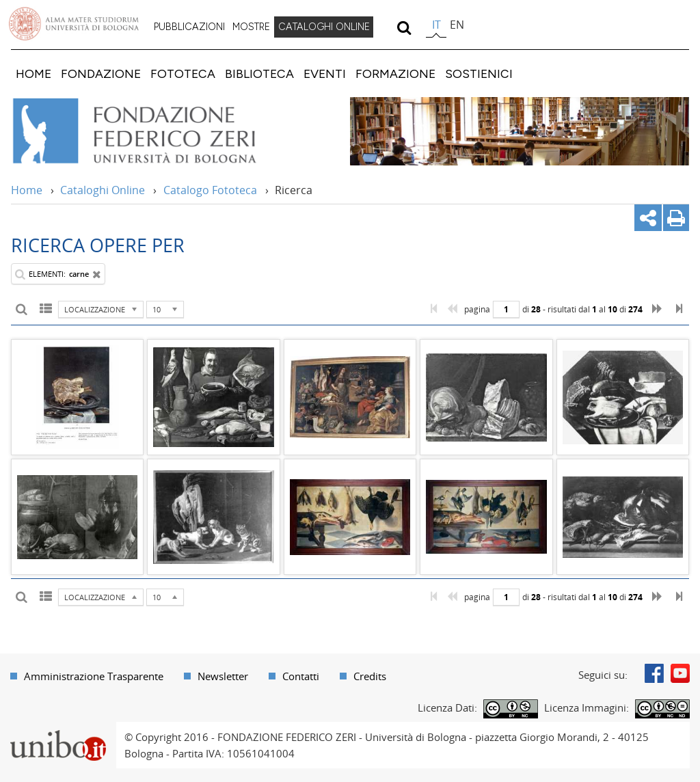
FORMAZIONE (395, 73)
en (457, 25)
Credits (370, 676)
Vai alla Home (153, 131)
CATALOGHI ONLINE (324, 27)
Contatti (301, 676)
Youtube (680, 673)
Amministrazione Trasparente (94, 676)
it (436, 25)
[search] (404, 27)
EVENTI (325, 73)
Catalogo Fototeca (210, 190)
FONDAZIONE (101, 73)
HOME (33, 73)
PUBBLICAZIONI (189, 27)
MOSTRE (251, 27)
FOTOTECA (183, 73)
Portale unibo (58, 730)
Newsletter (223, 676)
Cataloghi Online (103, 190)
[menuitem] (189, 27)
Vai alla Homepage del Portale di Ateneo (74, 24)
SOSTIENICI (479, 73)
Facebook (654, 673)
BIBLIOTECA (259, 73)
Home (27, 190)
